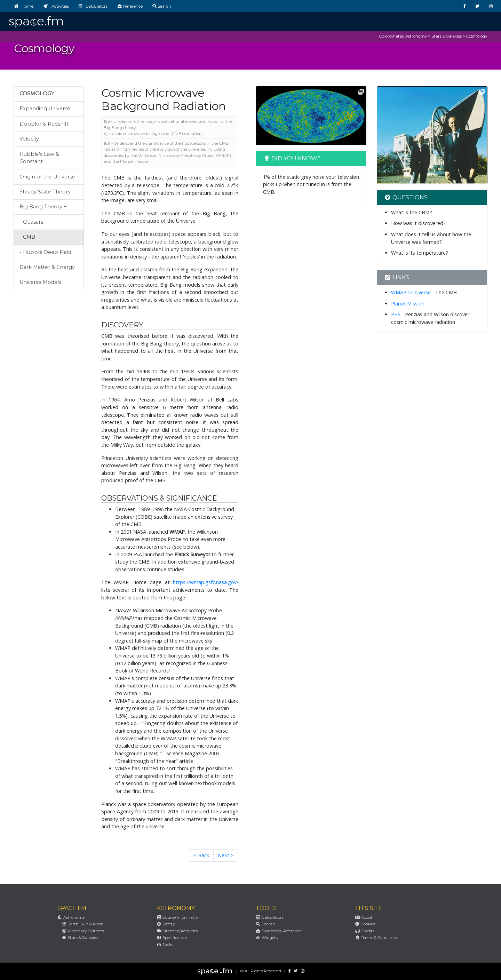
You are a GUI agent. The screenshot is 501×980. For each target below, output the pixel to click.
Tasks (165, 945)
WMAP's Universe (411, 292)
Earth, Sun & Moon (83, 924)
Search (265, 924)
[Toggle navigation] (490, 20)
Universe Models (40, 282)
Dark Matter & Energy (47, 267)
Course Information (178, 917)
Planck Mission (408, 304)
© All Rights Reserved (261, 971)
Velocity (29, 139)
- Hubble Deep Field (45, 252)
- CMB (27, 237)
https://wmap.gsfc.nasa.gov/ (206, 582)
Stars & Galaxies (447, 36)
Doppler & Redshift (44, 124)
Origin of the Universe (47, 177)
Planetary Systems (83, 931)
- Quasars (31, 222)
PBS (396, 314)
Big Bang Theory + (43, 207)
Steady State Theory (45, 192)
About (364, 917)
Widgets (267, 938)
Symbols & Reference (279, 931)
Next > (226, 855)
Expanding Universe (45, 109)
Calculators (270, 917)
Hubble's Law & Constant (39, 158)
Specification (172, 938)
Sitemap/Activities (177, 931)
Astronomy (416, 36)
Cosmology (477, 36)
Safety (166, 924)
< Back (201, 855)
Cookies (365, 924)
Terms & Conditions (376, 938)
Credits (365, 931)
